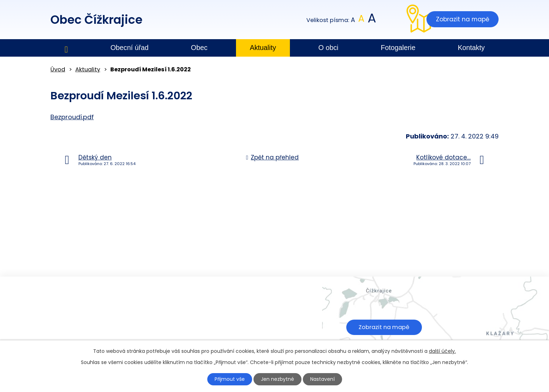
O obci (328, 48)
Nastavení (322, 379)
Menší (353, 20)
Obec (199, 48)
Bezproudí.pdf (72, 117)
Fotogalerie (398, 48)
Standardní (362, 20)
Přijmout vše (230, 379)
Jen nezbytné (277, 379)
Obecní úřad (129, 48)
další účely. (442, 351)
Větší (371, 20)
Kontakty (471, 48)
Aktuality (263, 48)
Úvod (66, 48)
